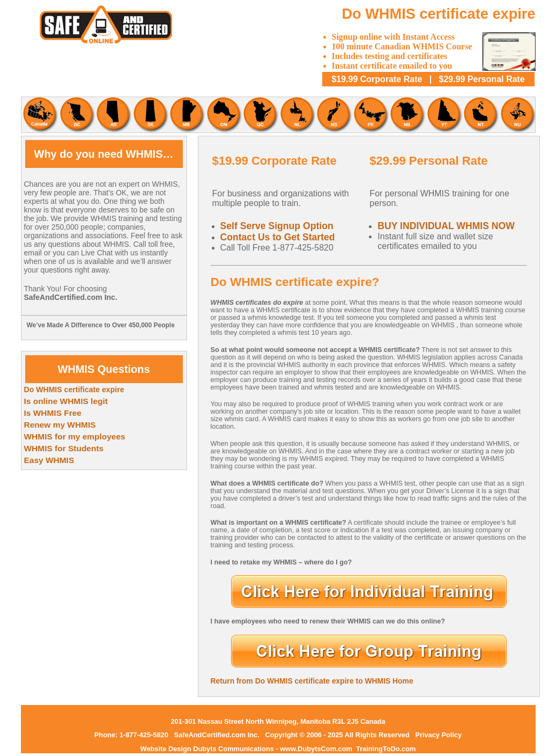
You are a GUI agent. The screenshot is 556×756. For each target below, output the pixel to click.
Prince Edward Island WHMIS (370, 115)
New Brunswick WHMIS (407, 115)
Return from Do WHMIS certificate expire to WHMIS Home (312, 681)
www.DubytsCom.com (317, 749)
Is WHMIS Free (53, 413)
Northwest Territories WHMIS (480, 115)
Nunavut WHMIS (517, 115)
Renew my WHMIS (60, 425)
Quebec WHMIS (260, 115)
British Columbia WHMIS (76, 115)
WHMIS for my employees (75, 436)
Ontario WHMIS (223, 115)
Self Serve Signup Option (277, 226)
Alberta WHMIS (113, 115)
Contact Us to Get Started (278, 237)
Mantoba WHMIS (186, 115)
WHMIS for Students (64, 448)
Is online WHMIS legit (66, 401)
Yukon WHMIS (444, 115)
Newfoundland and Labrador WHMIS (297, 115)
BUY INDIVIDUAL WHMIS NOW (446, 226)
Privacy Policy (438, 735)
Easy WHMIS (49, 460)
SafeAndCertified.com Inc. (217, 735)
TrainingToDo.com (386, 749)
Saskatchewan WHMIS (150, 115)
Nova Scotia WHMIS (333, 115)
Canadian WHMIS (39, 115)
